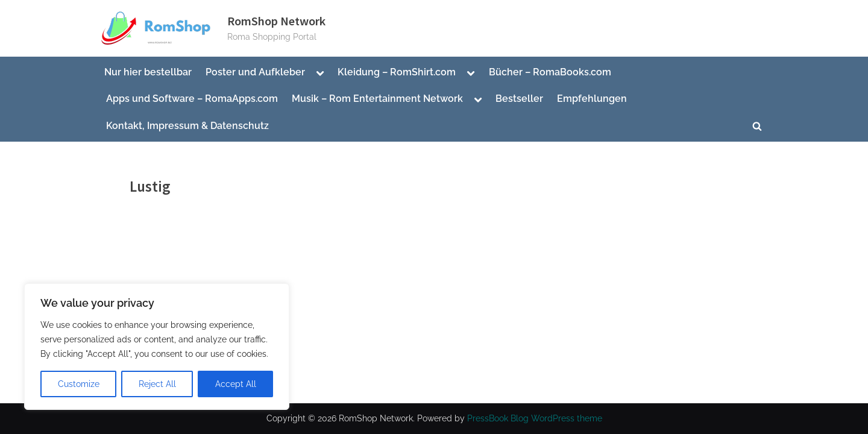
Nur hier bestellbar (148, 72)
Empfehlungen (592, 99)
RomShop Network (276, 21)
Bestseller (519, 99)
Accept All (236, 384)
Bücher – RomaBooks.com (550, 72)
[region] (157, 347)
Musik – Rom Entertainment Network (377, 99)
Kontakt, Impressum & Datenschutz (187, 126)
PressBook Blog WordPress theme (535, 418)
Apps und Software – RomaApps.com (192, 99)
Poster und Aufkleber (255, 72)
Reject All (157, 384)
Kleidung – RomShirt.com (397, 72)
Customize (79, 384)
